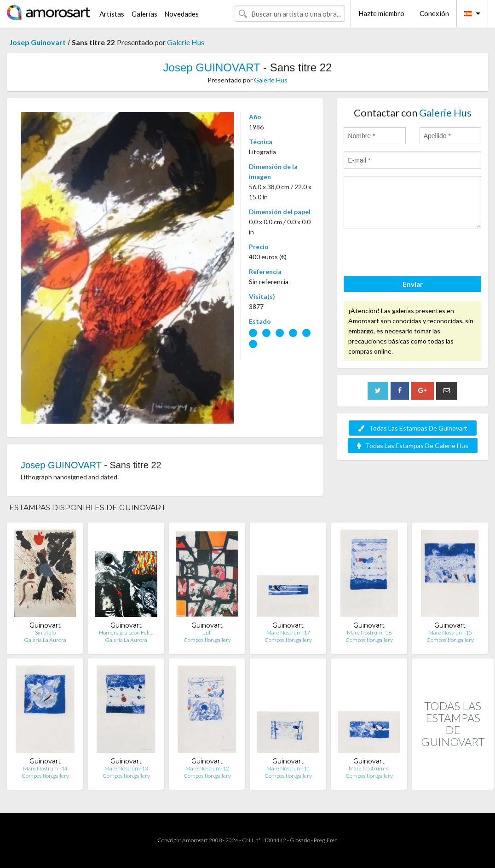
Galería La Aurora (45, 640)
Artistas (112, 14)
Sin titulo (45, 632)
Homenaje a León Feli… (126, 632)
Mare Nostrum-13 (126, 768)
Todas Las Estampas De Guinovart (413, 428)
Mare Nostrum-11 (288, 768)
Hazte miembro (381, 13)
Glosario (300, 840)
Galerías (144, 14)
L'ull (207, 632)
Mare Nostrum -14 (45, 768)
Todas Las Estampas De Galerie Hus (413, 446)
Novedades (181, 14)
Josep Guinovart (37, 42)
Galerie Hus (186, 42)
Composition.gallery (207, 640)
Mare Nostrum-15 (450, 632)
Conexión (434, 13)
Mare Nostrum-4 (369, 768)
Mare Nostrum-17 (288, 632)
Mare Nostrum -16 (369, 632)
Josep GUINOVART (212, 67)
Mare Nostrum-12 (207, 768)
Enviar (413, 284)
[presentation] (414, 254)
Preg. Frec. (326, 840)
